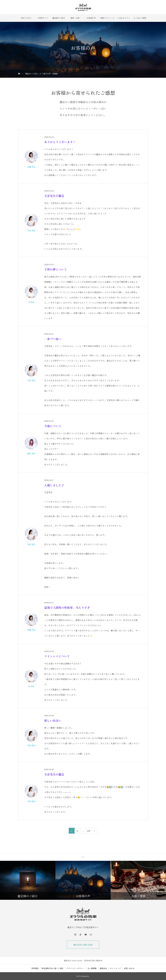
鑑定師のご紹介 (59, 18)
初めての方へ (26, 18)
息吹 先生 (31, 453)
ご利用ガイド (43, 18)
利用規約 (35, 968)
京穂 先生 (31, 167)
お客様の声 (91, 18)
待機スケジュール (107, 18)
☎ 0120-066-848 (83, 945)
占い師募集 (92, 968)
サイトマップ (115, 968)
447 (89, 831)
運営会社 (103, 968)
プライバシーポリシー (75, 968)
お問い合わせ (129, 968)
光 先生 (31, 302)
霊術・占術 (75, 18)
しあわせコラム (124, 18)
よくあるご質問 (140, 18)
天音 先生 (31, 230)
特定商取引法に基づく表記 (53, 968)
